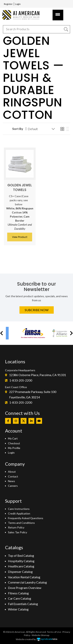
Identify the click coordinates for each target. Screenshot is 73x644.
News (11, 481)
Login (18, 4)
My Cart (13, 438)
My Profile (14, 448)
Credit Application (19, 513)
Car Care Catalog (20, 598)
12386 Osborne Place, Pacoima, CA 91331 (38, 375)
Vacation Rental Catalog (24, 577)
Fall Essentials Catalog (23, 604)
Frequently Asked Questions (26, 518)
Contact (13, 476)
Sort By (18, 129)
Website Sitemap (40, 635)
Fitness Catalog (18, 593)
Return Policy (16, 527)
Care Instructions (19, 509)
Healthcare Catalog (21, 566)
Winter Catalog (18, 609)
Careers (13, 486)
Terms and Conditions (21, 523)
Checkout (14, 443)
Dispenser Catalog (20, 572)
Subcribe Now (37, 310)
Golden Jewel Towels (20, 187)
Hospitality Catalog (21, 561)
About (12, 472)
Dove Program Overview (25, 588)
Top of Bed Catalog (21, 556)
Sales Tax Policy (18, 532)
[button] (2, 333)
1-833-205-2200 (21, 380)
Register (8, 4)
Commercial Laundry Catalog (27, 582)
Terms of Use (54, 632)
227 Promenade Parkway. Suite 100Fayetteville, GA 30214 (33, 394)
